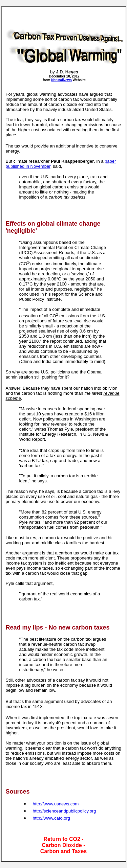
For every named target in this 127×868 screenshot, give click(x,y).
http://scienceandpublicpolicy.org (65, 811)
